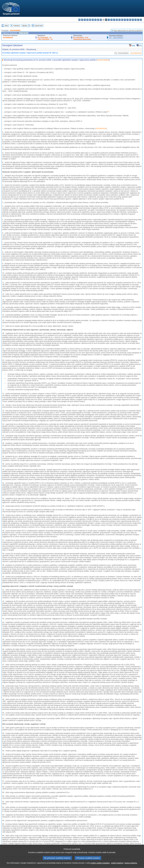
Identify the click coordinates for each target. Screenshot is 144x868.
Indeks (6, 26)
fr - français (101, 20)
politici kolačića (117, 866)
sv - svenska (141, 20)
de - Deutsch (90, 20)
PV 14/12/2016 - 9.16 (81, 38)
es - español (82, 20)
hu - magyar (117, 20)
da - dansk (87, 20)
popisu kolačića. (131, 866)
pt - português (127, 20)
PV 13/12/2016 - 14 (44, 38)
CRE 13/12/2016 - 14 (45, 39)
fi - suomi (138, 20)
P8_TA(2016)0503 (116, 38)
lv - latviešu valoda (111, 20)
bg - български (79, 20)
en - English (98, 20)
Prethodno (16, 26)
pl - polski (125, 20)
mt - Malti (119, 20)
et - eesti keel (93, 20)
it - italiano (109, 20)
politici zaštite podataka (100, 866)
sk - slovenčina (133, 20)
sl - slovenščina (135, 20)
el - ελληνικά (95, 20)
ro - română (130, 20)
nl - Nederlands (122, 20)
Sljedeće (25, 26)
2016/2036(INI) (15, 30)
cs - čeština (85, 20)
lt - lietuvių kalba (114, 20)
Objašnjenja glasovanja (82, 39)
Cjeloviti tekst (39, 26)
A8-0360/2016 (8, 38)
